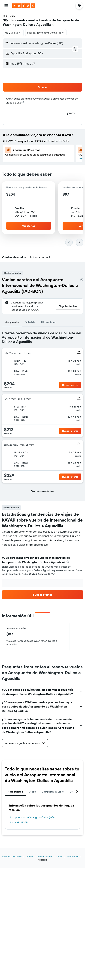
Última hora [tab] (48, 322)
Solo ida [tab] (30, 322)
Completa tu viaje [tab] (53, 792)
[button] (6, 6)
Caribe (59, 856)
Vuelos (29, 856)
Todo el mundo (44, 856)
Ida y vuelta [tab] (12, 322)
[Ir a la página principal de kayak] (24, 6)
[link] (42, 595)
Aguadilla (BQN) (19, 822)
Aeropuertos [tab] (15, 792)
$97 (6, 20)
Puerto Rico (73, 856)
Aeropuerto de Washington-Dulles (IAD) (32, 817)
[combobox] (13, 33)
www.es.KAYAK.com (12, 856)
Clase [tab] (32, 792)
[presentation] (54, 24)
